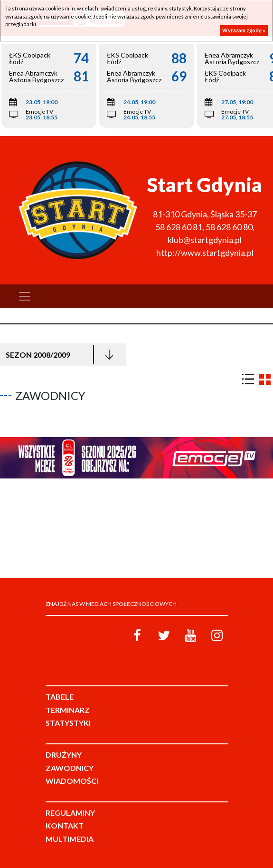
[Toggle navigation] (25, 296)
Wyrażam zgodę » (244, 30)
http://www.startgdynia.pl (205, 253)
